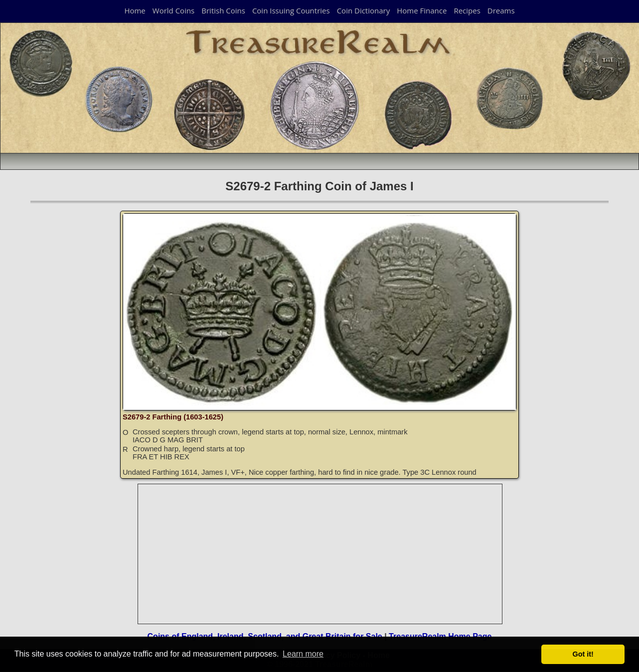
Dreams (501, 10)
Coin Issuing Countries (291, 10)
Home (135, 10)
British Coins (223, 10)
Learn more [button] (303, 654)
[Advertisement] (320, 554)
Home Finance (422, 10)
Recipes (467, 10)
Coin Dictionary (364, 10)
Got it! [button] (583, 654)
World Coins (173, 10)
